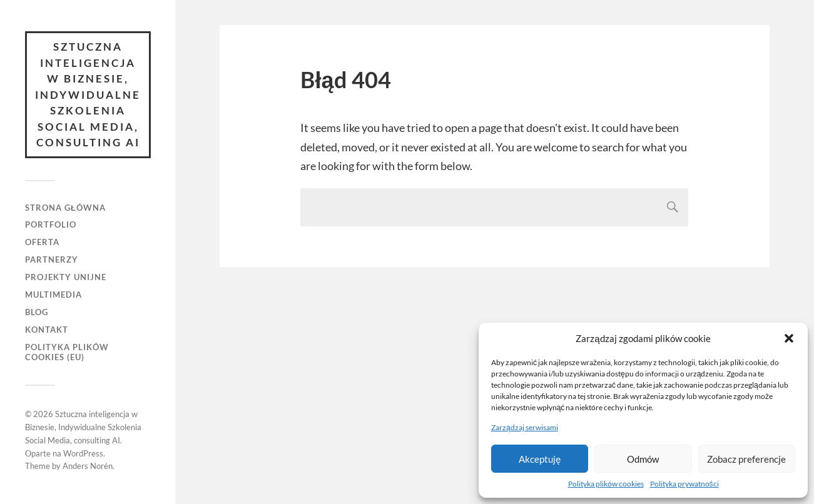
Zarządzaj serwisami (525, 427)
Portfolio (51, 224)
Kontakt (47, 330)
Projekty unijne (66, 277)
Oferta (42, 242)
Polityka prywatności (684, 484)
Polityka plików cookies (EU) (67, 352)
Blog (37, 312)
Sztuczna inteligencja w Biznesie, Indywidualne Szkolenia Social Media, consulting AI (88, 94)
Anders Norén (88, 466)
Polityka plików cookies (606, 484)
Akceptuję (540, 459)
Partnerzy (52, 260)
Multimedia (53, 295)
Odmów (643, 459)
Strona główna (65, 208)
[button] (789, 338)
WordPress (83, 453)
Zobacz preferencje (746, 459)
